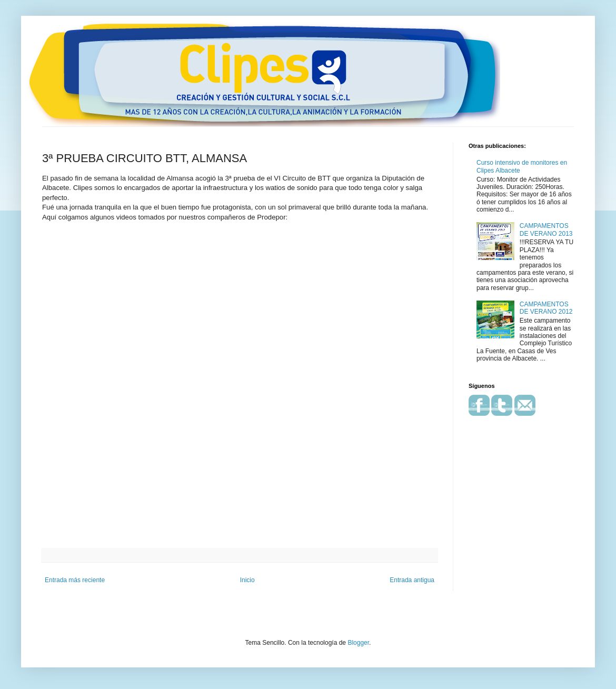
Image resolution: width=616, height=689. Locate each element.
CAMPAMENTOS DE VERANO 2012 (546, 308)
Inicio (247, 580)
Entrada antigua (412, 580)
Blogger (358, 643)
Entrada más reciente (75, 580)
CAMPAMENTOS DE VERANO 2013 (546, 229)
